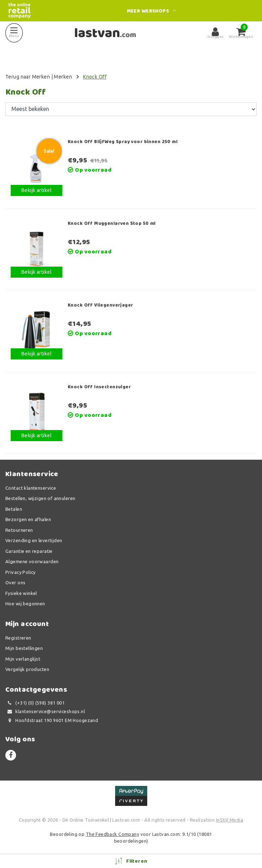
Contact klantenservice (31, 488)
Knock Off (95, 77)
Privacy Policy (20, 572)
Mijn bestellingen (24, 648)
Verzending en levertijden (34, 540)
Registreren (18, 638)
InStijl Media (230, 820)
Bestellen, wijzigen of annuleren (40, 498)
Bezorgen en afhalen (28, 519)
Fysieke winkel (21, 593)
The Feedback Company (112, 834)
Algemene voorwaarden (32, 561)
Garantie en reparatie (29, 551)
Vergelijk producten (27, 669)
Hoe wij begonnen (25, 604)
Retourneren (19, 530)
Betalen (14, 509)
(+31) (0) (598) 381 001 (35, 703)
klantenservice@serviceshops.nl (45, 711)
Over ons (15, 582)
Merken (63, 77)
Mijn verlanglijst (23, 659)
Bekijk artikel (37, 190)
